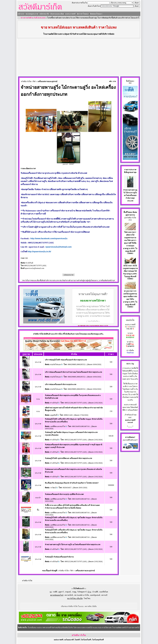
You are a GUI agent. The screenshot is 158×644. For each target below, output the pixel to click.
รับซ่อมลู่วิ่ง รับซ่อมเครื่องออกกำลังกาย (59, 557)
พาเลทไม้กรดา (97, 301)
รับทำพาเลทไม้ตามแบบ (83, 34)
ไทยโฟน (87, 598)
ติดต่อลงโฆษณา (96, 14)
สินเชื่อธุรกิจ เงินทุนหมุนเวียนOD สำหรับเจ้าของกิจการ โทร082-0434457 (72, 483)
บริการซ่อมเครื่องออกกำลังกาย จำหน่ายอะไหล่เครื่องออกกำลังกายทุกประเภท (74, 372)
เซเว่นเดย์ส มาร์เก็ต (81, 595)
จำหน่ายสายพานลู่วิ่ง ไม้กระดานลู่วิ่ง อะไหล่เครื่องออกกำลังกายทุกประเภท (73, 545)
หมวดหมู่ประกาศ (32, 14)
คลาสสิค (88, 606)
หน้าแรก (21, 14)
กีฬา (34, 81)
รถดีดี (55, 592)
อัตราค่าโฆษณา (83, 14)
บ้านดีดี (95, 592)
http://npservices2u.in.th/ (39, 252)
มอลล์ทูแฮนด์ (95, 595)
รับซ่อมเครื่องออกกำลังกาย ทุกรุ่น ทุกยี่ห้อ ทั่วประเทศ (64, 494)
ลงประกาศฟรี (70, 14)
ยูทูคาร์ (61, 592)
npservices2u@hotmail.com (59, 247)
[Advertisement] (79, 58)
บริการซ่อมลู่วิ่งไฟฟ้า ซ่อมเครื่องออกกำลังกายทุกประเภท (66, 360)
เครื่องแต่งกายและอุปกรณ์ (48, 81)
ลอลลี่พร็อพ (104, 592)
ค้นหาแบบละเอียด (57, 14)
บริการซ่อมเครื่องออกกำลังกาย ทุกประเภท (61, 384)
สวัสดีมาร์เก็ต (26, 81)
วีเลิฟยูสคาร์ (82, 592)
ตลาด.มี (104, 595)
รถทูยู (74, 592)
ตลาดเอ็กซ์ (69, 595)
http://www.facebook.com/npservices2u (49, 238)
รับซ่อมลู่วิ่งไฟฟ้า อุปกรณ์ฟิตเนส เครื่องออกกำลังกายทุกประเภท (68, 458)
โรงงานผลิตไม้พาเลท (53, 34)
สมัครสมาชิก (44, 14)
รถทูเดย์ (68, 592)
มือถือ (94, 606)
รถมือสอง (131, 437)
